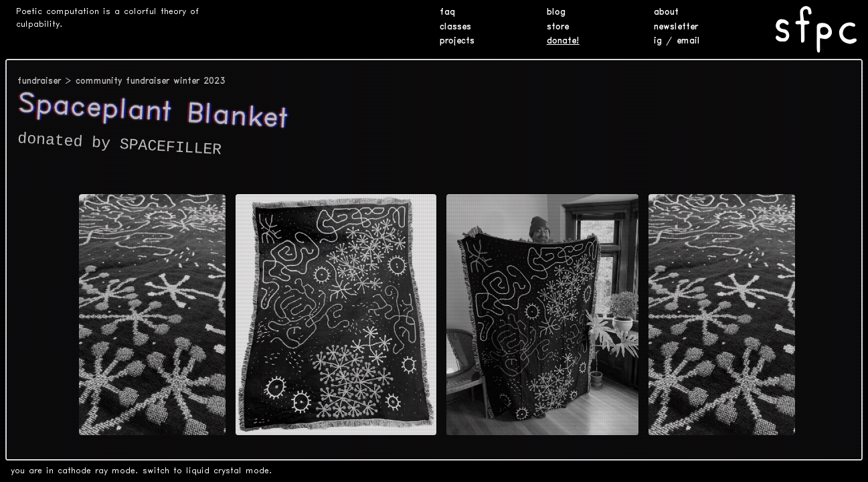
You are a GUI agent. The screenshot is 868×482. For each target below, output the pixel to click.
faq (447, 12)
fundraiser (39, 81)
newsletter (676, 27)
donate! (563, 41)
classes (455, 27)
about (666, 12)
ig (658, 41)
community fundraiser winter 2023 (150, 81)
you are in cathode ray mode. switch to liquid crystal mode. (142, 471)
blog (556, 12)
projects (457, 41)
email (688, 41)
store (558, 27)
